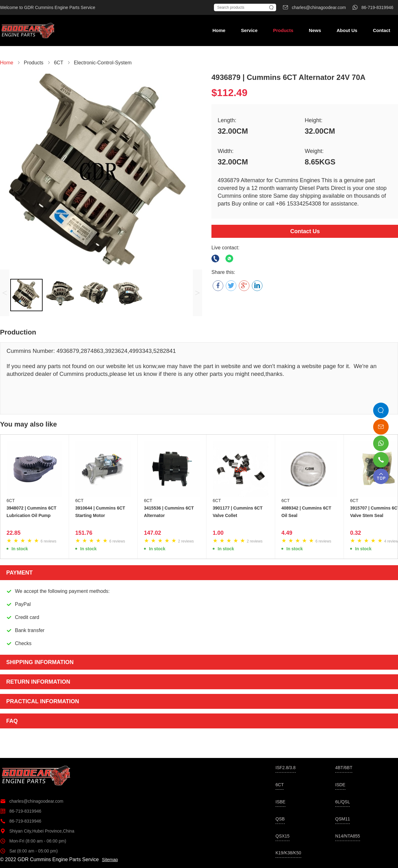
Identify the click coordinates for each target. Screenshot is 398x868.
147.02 (153, 533)
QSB (280, 819)
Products (283, 30)
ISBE (280, 802)
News (315, 30)
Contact (382, 30)
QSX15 (282, 836)
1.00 (218, 533)
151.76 (84, 533)
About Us (347, 30)
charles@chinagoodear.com (32, 801)
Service (249, 30)
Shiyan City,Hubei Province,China (37, 831)
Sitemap (110, 860)
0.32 (356, 533)
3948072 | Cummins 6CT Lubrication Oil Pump (31, 512)
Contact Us (305, 231)
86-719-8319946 (21, 811)
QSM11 (342, 819)
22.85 (14, 533)
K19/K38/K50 (288, 853)
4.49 (287, 533)
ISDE (340, 785)
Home (219, 30)
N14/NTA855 (348, 836)
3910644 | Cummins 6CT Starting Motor (100, 512)
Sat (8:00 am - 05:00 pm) (29, 851)
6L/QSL (342, 802)
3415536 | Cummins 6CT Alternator (169, 512)
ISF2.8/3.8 (286, 768)
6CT (11, 501)
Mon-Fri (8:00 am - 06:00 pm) (33, 841)
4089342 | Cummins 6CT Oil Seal (306, 512)
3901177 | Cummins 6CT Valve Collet (238, 512)
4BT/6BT (344, 768)
